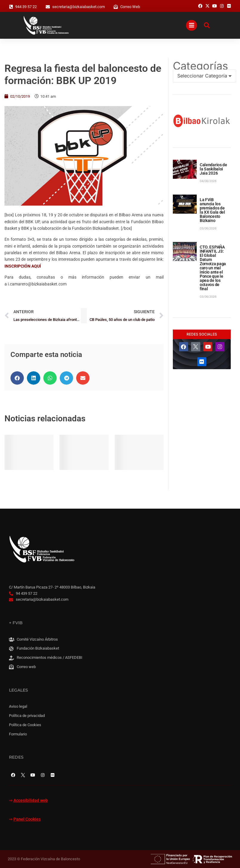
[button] (17, 378)
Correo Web (130, 7)
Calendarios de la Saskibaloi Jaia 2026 (213, 169)
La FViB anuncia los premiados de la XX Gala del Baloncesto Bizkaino (212, 210)
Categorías (200, 66)
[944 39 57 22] (11, 7)
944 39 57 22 (26, 7)
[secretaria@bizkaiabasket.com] (48, 7)
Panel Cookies (27, 819)
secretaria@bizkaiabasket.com (79, 7)
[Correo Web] (116, 7)
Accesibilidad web (31, 801)
